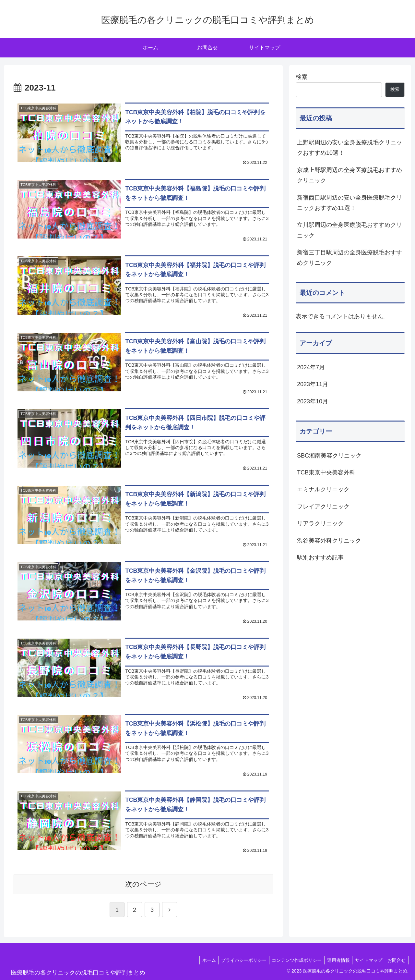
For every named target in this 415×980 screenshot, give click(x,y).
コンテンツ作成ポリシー (291, 960)
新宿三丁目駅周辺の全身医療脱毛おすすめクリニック (350, 258)
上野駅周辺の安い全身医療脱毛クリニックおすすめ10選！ (350, 148)
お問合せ (396, 960)
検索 (302, 77)
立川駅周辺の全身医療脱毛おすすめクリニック (350, 230)
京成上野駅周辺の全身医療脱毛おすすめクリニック (350, 175)
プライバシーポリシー (237, 960)
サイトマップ (366, 960)
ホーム (201, 960)
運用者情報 (335, 960)
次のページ (143, 884)
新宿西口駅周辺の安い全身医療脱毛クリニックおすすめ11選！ (350, 203)
